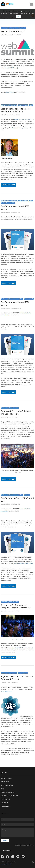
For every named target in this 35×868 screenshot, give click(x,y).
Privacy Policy (6, 806)
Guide (31, 105)
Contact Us (5, 803)
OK (18, 16)
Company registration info (6, 864)
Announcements (5, 105)
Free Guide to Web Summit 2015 (23, 119)
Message (18, 833)
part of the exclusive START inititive (23, 563)
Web (14, 203)
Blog (2, 789)
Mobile (3, 203)
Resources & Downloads (9, 796)
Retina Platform (6, 778)
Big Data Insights (7, 785)
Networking (23, 28)
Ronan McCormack (6, 35)
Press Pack (5, 782)
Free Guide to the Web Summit (9, 68)
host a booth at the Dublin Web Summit (22, 648)
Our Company (6, 799)
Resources (8, 203)
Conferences (4, 28)
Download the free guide (19, 128)
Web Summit (20, 639)
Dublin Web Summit (14, 28)
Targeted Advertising (8, 792)
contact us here (10, 92)
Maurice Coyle (5, 417)
